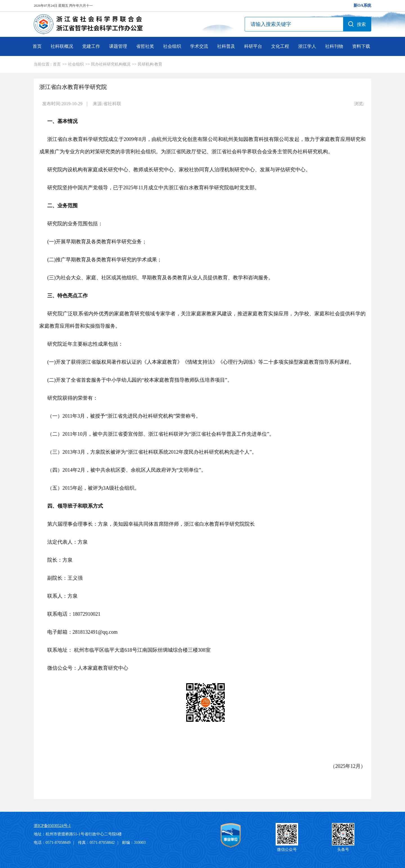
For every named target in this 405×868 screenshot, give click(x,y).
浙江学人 (307, 46)
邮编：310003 (134, 843)
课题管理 (118, 46)
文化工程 (280, 46)
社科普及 (226, 46)
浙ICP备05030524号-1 (52, 826)
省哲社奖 (145, 46)
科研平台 (253, 46)
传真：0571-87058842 (96, 843)
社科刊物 (334, 46)
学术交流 (199, 46)
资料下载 (361, 46)
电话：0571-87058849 (52, 843)
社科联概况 (62, 46)
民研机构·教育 (150, 64)
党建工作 (91, 46)
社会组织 (172, 46)
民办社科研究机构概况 (111, 64)
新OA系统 (362, 5)
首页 (37, 46)
